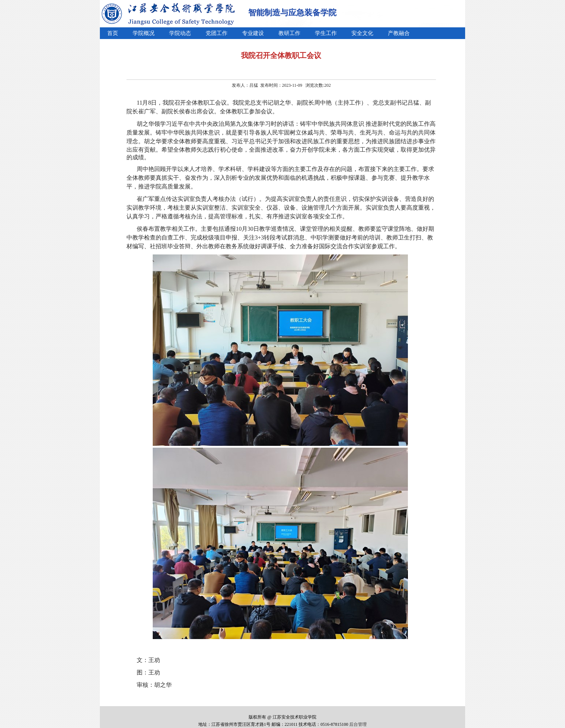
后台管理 (358, 724)
